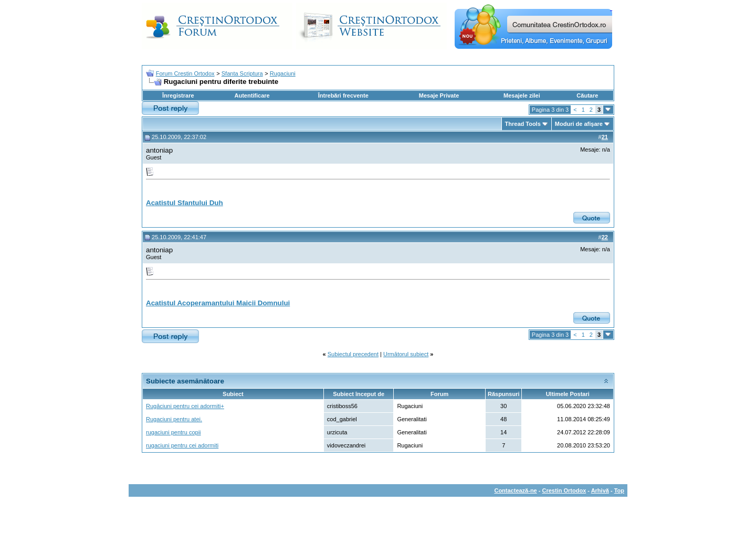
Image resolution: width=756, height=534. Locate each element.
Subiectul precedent (353, 354)
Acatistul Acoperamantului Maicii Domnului (218, 303)
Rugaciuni (283, 73)
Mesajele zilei (522, 95)
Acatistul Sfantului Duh (185, 203)
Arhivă (600, 490)
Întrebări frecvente (343, 95)
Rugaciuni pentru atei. (174, 419)
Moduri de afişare (579, 124)
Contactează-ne (515, 490)
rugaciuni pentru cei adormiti (182, 445)
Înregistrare (178, 95)
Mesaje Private (439, 95)
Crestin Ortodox (564, 490)
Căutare (587, 95)
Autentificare (252, 95)
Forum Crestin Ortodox (185, 73)
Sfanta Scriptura (242, 73)
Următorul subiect (406, 354)
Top (619, 490)
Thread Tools (523, 124)
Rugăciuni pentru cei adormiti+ (185, 406)
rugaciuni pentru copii (174, 432)
